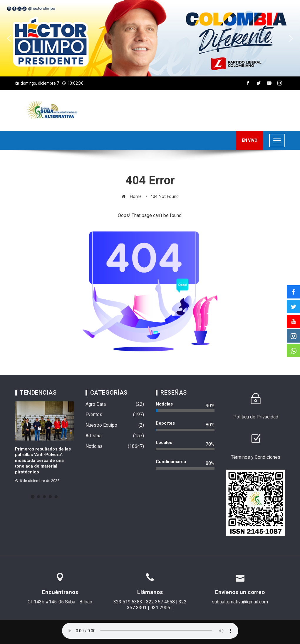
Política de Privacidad (256, 417)
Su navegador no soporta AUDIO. (150, 631)
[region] (150, 38)
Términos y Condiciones (256, 457)
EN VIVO (250, 140)
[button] (150, 38)
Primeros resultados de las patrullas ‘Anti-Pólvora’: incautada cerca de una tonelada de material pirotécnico (43, 461)
